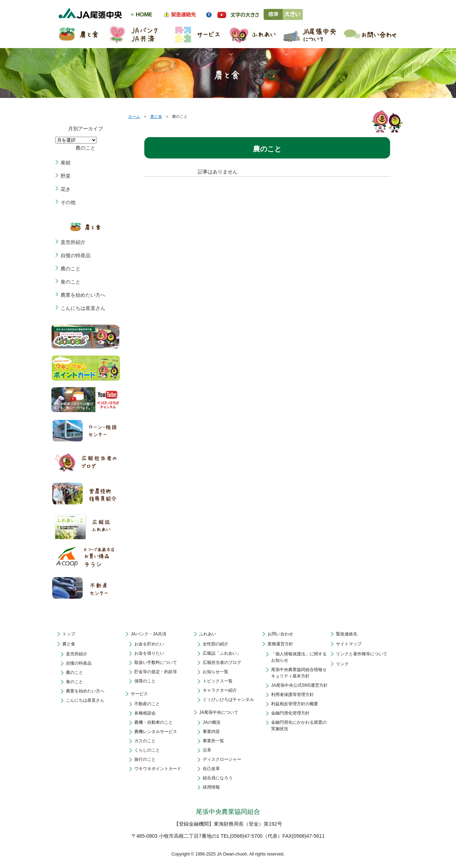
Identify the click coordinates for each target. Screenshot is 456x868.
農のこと (71, 269)
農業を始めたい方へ (83, 295)
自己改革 (211, 769)
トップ (69, 634)
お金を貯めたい (149, 644)
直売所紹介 (73, 242)
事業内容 (211, 732)
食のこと (71, 282)
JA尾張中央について (219, 712)
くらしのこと (147, 750)
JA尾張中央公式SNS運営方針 (299, 685)
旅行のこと (145, 759)
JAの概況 (212, 722)
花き (66, 189)
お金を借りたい (149, 653)
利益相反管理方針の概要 (295, 704)
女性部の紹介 (216, 644)
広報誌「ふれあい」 (222, 653)
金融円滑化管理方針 (290, 713)
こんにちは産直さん (83, 308)
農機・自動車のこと (154, 722)
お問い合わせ (280, 634)
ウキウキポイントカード (158, 769)
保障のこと (145, 681)
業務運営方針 (280, 644)
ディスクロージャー (222, 759)
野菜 (66, 176)
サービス (139, 694)
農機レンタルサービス (156, 732)
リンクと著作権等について (362, 654)
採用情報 (211, 787)
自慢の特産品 (76, 255)
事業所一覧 (213, 741)
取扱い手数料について (156, 662)
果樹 (66, 163)
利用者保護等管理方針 (292, 695)
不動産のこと (147, 704)
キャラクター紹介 (220, 690)
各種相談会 (145, 713)
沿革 (207, 750)
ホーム (134, 116)
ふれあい (208, 634)
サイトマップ (349, 644)
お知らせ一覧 (216, 672)
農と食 (156, 116)
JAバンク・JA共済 (149, 634)
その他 (68, 202)
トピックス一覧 (218, 681)
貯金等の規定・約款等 (156, 672)
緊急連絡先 (347, 634)
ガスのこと (145, 741)
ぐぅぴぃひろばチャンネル (228, 700)
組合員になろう (218, 778)
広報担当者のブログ (222, 662)
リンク (342, 664)
